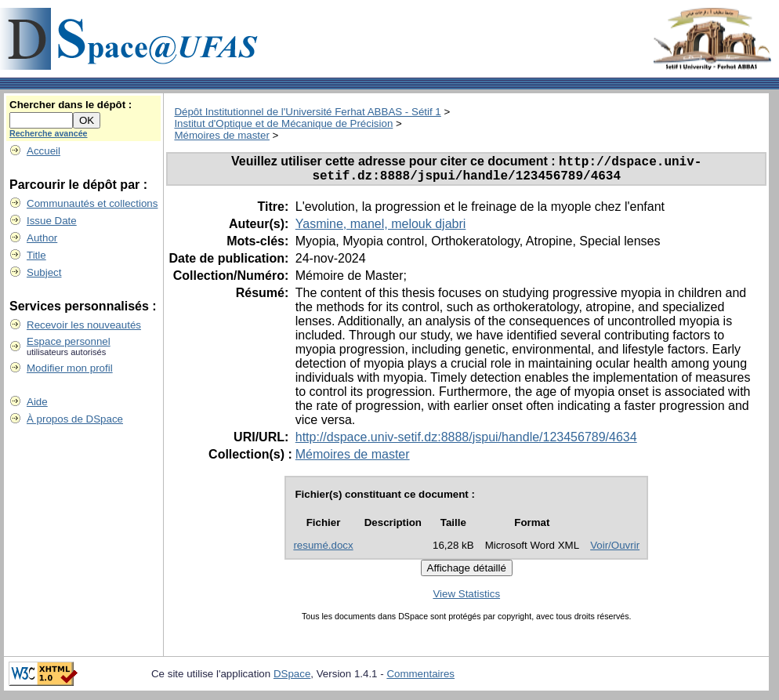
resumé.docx (323, 551)
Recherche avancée (49, 133)
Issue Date (52, 221)
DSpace (292, 679)
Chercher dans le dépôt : (71, 105)
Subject (44, 272)
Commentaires (420, 679)
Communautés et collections (92, 203)
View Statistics (466, 599)
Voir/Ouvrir (615, 551)
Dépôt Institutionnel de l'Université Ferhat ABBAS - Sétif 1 (307, 112)
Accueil (43, 151)
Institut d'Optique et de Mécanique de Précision (283, 123)
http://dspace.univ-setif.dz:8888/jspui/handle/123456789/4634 (466, 442)
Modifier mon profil (70, 368)
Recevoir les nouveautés (84, 325)
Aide (37, 402)
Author (42, 238)
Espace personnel (69, 341)
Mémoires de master (221, 135)
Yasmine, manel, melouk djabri (381, 229)
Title (36, 255)
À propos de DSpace (75, 419)
